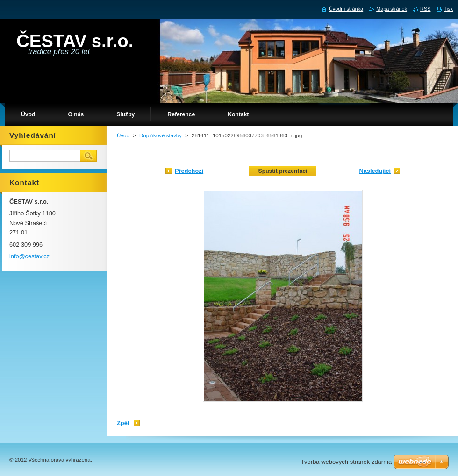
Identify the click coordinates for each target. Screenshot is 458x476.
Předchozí (189, 171)
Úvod (123, 135)
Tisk (448, 9)
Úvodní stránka (346, 9)
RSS (425, 9)
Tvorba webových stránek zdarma (346, 462)
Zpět (123, 423)
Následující (375, 171)
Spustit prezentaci (283, 171)
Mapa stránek (392, 9)
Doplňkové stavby (161, 135)
